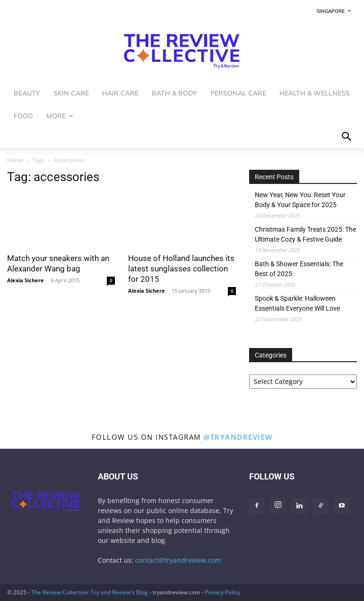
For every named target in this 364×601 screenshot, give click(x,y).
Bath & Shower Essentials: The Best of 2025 (299, 269)
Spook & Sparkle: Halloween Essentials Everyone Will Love (297, 303)
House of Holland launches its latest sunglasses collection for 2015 (181, 269)
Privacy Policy (222, 592)
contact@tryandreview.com (178, 560)
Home (15, 160)
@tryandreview (238, 437)
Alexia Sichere (26, 280)
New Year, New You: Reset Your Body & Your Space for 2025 (300, 200)
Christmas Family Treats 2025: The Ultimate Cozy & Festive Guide (305, 234)
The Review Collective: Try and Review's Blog (90, 592)
